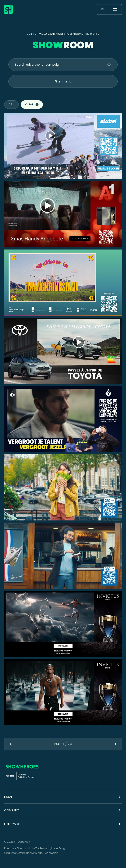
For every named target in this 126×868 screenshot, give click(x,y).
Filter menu (63, 81)
